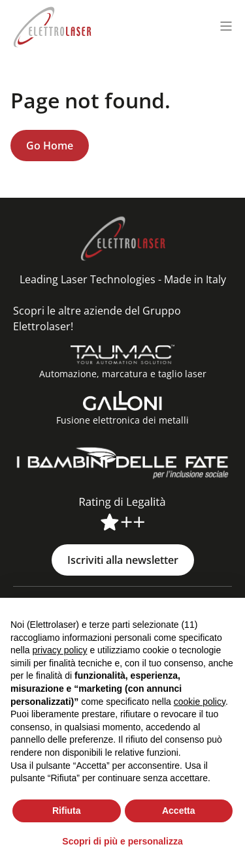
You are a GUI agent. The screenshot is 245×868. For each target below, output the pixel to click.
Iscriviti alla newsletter (123, 560)
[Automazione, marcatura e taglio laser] (122, 354)
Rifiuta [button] (67, 811)
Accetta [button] (179, 811)
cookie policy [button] (200, 702)
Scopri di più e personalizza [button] (122, 841)
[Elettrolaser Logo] (52, 26)
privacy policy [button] (59, 650)
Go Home (50, 146)
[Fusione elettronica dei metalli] (123, 401)
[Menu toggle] (226, 26)
